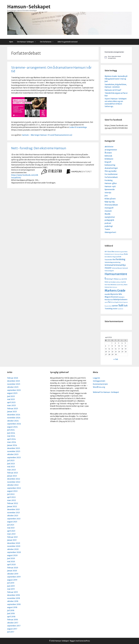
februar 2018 (12, 620)
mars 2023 (12, 470)
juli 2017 (11, 632)
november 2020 (14, 546)
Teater (107, 229)
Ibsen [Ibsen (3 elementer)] (120, 279)
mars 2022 (12, 500)
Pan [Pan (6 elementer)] (109, 302)
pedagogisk (109, 220)
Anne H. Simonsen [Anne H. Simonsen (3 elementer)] (115, 254)
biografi (108, 162)
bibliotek (108, 156)
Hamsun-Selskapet (29, 7)
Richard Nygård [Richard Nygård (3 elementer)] (115, 302)
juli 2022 (11, 494)
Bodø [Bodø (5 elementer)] (126, 254)
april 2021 (11, 531)
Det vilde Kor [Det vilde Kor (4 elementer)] (108, 257)
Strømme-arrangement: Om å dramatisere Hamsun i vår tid (51, 69)
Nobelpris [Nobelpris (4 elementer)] (122, 297)
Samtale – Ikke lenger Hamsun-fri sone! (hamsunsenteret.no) (47, 135)
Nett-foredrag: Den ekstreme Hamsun (39, 148)
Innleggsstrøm (99, 381)
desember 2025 (14, 381)
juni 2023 (11, 464)
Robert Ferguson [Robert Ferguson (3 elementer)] (124, 302)
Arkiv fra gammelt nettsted (67, 42)
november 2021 (14, 513)
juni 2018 (11, 614)
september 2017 (14, 626)
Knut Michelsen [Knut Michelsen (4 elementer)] (112, 285)
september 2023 (14, 458)
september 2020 (14, 552)
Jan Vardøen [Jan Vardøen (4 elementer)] (112, 282)
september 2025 (14, 390)
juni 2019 (11, 586)
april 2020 (11, 565)
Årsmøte (108, 153)
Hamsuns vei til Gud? (113, 90)
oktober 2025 (13, 387)
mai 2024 (11, 436)
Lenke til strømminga (78, 127)
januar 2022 (12, 506)
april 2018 (11, 617)
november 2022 (14, 482)
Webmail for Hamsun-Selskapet (106, 392)
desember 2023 (14, 448)
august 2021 (12, 522)
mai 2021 (11, 528)
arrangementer (111, 150)
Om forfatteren (48, 42)
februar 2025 (13, 409)
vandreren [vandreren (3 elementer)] (121, 309)
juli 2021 (11, 525)
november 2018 (14, 598)
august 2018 (12, 607)
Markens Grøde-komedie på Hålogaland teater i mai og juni (116, 79)
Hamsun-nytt (110, 186)
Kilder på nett (110, 199)
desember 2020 (14, 543)
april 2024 (11, 439)
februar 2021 (12, 537)
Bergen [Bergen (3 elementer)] (122, 254)
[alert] (116, 57)
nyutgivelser (110, 217)
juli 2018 (11, 610)
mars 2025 (12, 405)
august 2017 (12, 629)
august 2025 (12, 393)
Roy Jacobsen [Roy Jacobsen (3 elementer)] (108, 306)
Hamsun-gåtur (111, 183)
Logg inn (96, 378)
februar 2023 (13, 473)
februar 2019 (12, 592)
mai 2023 (11, 467)
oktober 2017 (13, 623)
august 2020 (12, 555)
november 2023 (14, 451)
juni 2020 (11, 558)
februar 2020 (13, 568)
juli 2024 (11, 430)
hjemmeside (110, 189)
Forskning (109, 180)
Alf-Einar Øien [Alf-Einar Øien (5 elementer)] (110, 252)
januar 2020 (12, 571)
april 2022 (11, 497)
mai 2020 (11, 562)
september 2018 (14, 604)
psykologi (109, 226)
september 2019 (14, 577)
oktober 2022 (13, 485)
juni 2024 (11, 433)
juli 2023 (11, 461)
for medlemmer (111, 174)
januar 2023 (12, 476)
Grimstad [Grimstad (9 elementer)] (109, 265)
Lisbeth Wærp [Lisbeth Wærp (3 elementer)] (120, 285)
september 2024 (14, 424)
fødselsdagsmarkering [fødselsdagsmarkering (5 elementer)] (113, 262)
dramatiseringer (111, 168)
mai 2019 (11, 589)
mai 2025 (11, 399)
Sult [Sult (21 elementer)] (121, 305)
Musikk (108, 214)
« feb (116, 359)
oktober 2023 (13, 454)
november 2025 (14, 384)
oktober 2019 (13, 574)
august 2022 (12, 491)
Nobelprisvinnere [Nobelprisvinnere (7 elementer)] (120, 300)
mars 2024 (12, 442)
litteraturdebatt (111, 205)
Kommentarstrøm (100, 384)
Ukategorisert (110, 232)
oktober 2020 (13, 549)
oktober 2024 (13, 421)
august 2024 (12, 427)
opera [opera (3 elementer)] (106, 302)
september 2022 (14, 488)
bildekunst (109, 159)
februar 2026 (13, 378)
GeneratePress (84, 641)
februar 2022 (13, 503)
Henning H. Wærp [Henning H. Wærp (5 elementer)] (112, 279)
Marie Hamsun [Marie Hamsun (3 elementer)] (113, 287)
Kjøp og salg (110, 202)
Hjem (11, 42)
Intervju (108, 193)
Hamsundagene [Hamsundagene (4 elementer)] (109, 271)
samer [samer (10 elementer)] (115, 306)
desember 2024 (14, 415)
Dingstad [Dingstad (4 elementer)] (115, 257)
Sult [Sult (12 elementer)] (126, 306)
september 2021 (14, 519)
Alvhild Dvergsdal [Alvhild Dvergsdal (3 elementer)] (119, 252)
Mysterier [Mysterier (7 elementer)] (114, 294)
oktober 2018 (13, 601)
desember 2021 (13, 509)
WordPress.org (99, 387)
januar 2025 (12, 412)
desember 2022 (14, 479)
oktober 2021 (13, 516)
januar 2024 (12, 445)
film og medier (111, 171)
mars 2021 (11, 534)
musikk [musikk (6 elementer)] (107, 294)
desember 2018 (13, 595)
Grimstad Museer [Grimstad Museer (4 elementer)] (117, 268)
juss (106, 196)
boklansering (110, 165)
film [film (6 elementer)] (114, 260)
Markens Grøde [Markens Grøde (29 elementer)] (115, 291)
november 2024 (14, 418)
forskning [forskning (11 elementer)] (120, 259)
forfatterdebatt (111, 177)
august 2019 (12, 580)
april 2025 (11, 402)
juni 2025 (11, 396)
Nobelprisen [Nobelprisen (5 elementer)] (109, 300)
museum (108, 211)
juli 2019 (11, 583)
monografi (109, 208)
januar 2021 (12, 540)
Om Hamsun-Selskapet (27, 42)
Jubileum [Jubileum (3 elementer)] (118, 282)
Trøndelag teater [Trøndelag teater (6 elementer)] (111, 309)
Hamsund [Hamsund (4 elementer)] (125, 268)
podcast (108, 223)
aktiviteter (109, 147)
